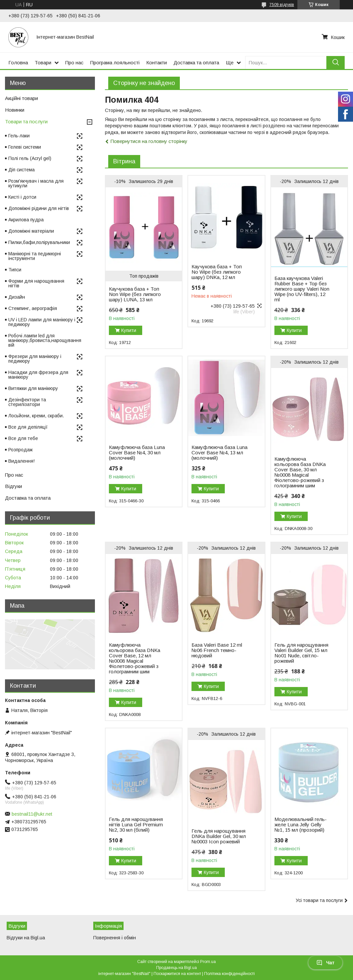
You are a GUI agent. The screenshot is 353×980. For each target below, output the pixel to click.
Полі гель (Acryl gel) (30, 158)
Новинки (15, 110)
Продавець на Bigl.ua (176, 968)
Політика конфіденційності (229, 974)
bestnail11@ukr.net (32, 814)
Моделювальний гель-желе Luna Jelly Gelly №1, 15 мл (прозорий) (301, 825)
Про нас (74, 62)
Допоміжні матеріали (31, 231)
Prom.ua (208, 962)
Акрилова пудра (26, 220)
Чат (325, 963)
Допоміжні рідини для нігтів (39, 208)
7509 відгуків (282, 5)
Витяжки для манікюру (33, 388)
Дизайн (17, 297)
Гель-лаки (19, 136)
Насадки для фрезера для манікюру (38, 375)
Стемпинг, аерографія (33, 308)
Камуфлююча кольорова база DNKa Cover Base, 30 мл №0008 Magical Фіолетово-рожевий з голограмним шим (300, 472)
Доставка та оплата (196, 62)
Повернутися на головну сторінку (149, 141)
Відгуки (13, 486)
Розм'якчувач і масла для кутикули (36, 183)
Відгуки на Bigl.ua (26, 938)
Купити (129, 330)
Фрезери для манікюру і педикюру (35, 359)
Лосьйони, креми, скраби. (36, 416)
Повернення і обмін (115, 938)
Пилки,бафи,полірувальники (39, 242)
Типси (15, 270)
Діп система (21, 170)
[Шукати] (336, 62)
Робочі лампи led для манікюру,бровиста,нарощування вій (45, 340)
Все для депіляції (28, 427)
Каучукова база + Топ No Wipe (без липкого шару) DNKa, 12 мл (217, 272)
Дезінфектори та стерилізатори (27, 402)
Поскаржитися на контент (177, 974)
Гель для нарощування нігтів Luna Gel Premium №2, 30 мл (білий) (136, 825)
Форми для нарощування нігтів (36, 283)
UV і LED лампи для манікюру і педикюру (42, 322)
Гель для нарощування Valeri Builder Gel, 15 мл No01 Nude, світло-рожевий (301, 653)
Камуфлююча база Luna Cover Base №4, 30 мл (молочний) (137, 453)
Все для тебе (23, 438)
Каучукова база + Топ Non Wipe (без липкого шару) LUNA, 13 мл (135, 294)
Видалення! (21, 461)
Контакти (157, 62)
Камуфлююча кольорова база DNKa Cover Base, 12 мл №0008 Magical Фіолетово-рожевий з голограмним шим (135, 658)
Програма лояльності (115, 62)
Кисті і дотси (22, 197)
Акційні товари (21, 98)
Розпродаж (20, 450)
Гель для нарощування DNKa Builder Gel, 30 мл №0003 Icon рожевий (219, 836)
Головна (18, 62)
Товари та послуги (26, 121)
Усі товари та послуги (319, 900)
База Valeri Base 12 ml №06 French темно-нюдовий (217, 650)
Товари (43, 62)
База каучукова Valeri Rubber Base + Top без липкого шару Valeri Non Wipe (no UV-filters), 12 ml (302, 289)
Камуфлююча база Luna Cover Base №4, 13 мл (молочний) (219, 453)
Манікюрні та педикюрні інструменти (35, 256)
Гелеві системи (25, 147)
